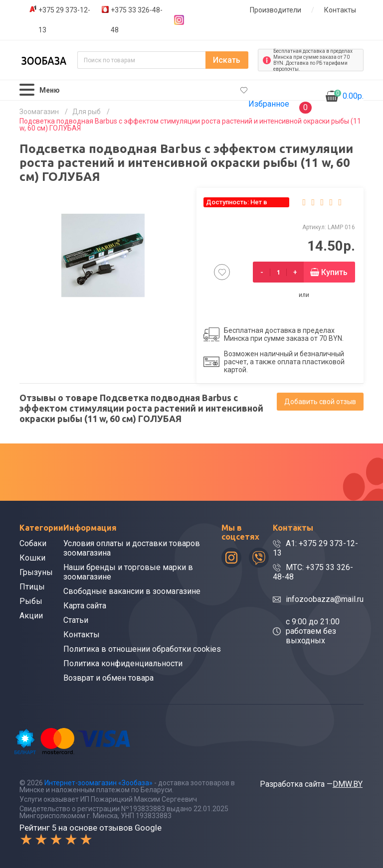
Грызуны (36, 572)
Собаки (33, 543)
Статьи (76, 620)
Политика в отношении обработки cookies (142, 649)
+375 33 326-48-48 (137, 20)
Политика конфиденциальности (123, 663)
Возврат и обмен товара (108, 678)
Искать (227, 60)
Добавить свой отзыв (320, 402)
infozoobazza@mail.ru (325, 599)
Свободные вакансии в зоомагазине (132, 591)
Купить (334, 272)
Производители (276, 10)
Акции (31, 616)
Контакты (340, 10)
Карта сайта (85, 606)
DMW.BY (348, 784)
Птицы (32, 587)
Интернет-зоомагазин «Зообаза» (98, 783)
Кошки (32, 558)
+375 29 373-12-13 (64, 20)
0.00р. (349, 95)
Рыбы (31, 601)
